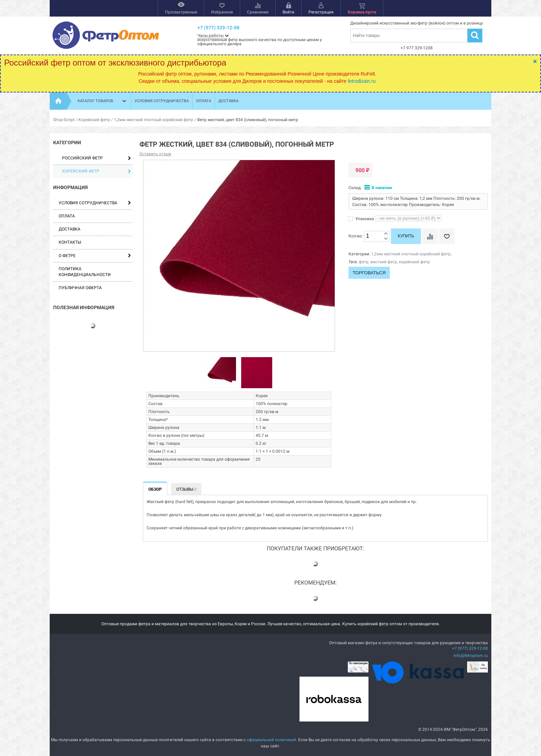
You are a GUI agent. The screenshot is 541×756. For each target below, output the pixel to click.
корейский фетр (414, 262)
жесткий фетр (384, 262)
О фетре (67, 256)
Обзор (155, 489)
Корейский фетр (94, 120)
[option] (221, 373)
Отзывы (186, 489)
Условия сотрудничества (162, 101)
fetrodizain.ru (362, 81)
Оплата (204, 101)
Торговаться (369, 273)
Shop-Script (64, 120)
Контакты (70, 242)
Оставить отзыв (155, 154)
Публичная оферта (80, 288)
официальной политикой (271, 740)
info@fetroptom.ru (471, 656)
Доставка (228, 101)
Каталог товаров (102, 101)
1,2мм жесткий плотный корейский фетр (154, 120)
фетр (364, 262)
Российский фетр (97, 158)
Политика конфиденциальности (85, 272)
